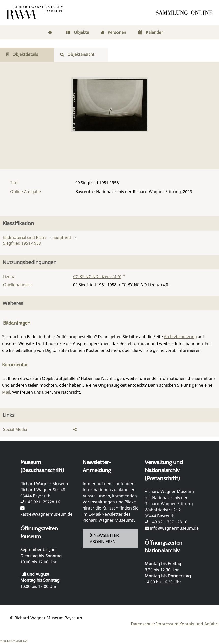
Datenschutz (143, 624)
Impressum (167, 624)
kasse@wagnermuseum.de (46, 514)
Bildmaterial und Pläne (25, 237)
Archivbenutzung (180, 337)
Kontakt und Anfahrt (199, 624)
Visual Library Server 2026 (14, 641)
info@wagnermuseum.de (174, 528)
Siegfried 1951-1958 (22, 243)
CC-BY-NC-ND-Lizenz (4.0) (97, 277)
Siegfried (62, 237)
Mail (6, 392)
